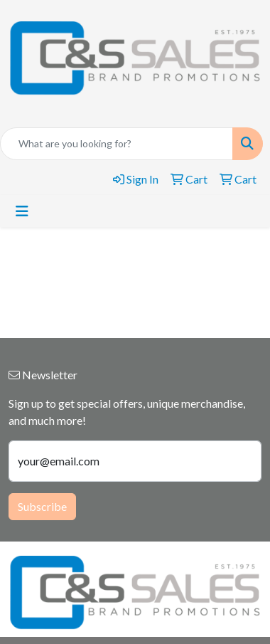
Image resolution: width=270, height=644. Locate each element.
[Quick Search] (117, 144)
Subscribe (42, 506)
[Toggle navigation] (22, 211)
